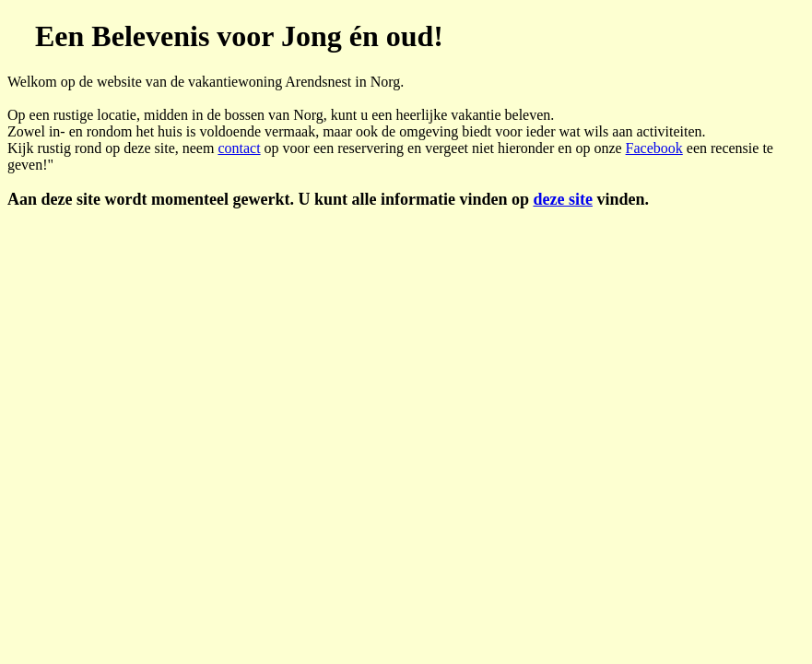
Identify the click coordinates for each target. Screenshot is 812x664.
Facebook (654, 148)
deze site (562, 199)
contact (239, 148)
